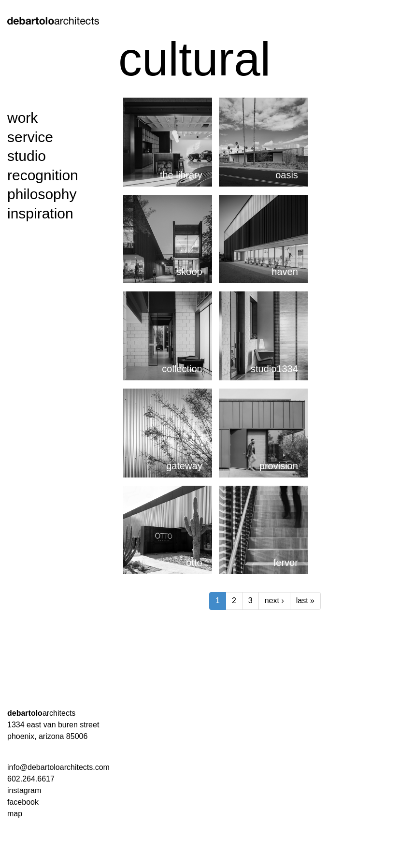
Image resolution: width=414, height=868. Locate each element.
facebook (23, 802)
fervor (286, 563)
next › (274, 600)
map (15, 814)
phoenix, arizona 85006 (47, 736)
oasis (287, 175)
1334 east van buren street (53, 725)
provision (279, 466)
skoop (189, 272)
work (22, 118)
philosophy (42, 194)
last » (305, 600)
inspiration (40, 213)
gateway (184, 466)
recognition (43, 175)
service (30, 137)
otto (194, 563)
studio (27, 156)
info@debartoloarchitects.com (58, 767)
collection (182, 369)
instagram (24, 790)
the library (181, 175)
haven (285, 272)
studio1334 (274, 369)
